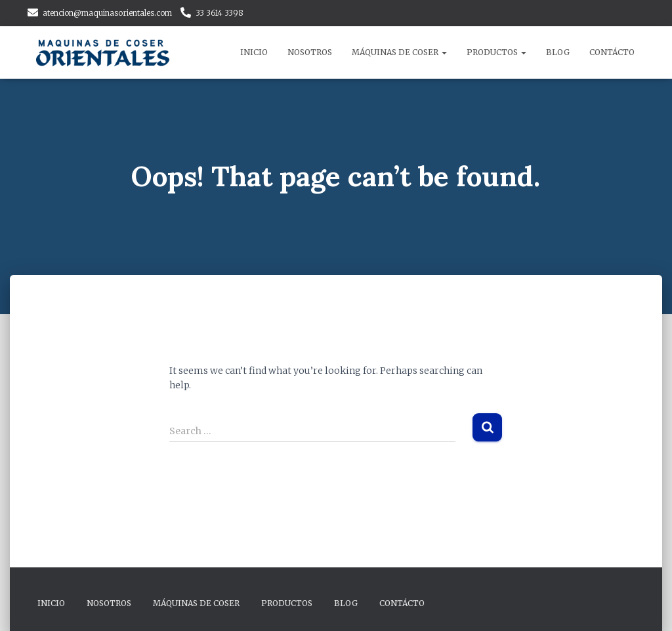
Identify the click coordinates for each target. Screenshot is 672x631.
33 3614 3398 (220, 13)
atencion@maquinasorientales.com (107, 13)
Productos (496, 52)
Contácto (612, 52)
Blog (558, 52)
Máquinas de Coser (399, 52)
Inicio (254, 52)
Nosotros (310, 52)
